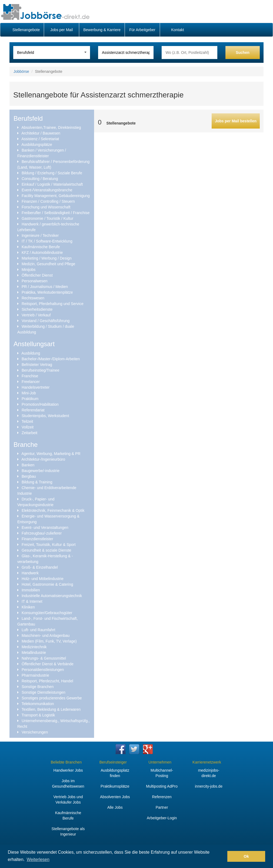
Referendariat (33, 410)
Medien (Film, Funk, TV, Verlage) (49, 641)
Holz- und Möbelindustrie (43, 579)
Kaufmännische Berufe (41, 247)
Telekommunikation (38, 704)
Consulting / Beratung (40, 179)
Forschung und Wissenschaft (46, 207)
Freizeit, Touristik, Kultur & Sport (49, 545)
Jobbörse (21, 71)
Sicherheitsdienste (37, 309)
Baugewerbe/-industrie (41, 471)
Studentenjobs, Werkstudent (45, 416)
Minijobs (29, 270)
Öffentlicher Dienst (37, 275)
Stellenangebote (26, 30)
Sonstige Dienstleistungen (44, 692)
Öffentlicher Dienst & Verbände (48, 664)
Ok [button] (246, 856)
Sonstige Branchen (38, 687)
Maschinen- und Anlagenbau (46, 636)
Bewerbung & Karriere (102, 30)
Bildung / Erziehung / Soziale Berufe (52, 173)
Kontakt (177, 30)
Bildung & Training (37, 482)
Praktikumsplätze (115, 786)
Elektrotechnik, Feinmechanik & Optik (53, 510)
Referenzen (162, 797)
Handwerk (30, 573)
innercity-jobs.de (209, 786)
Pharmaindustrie (35, 675)
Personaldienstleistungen (43, 670)
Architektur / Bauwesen (41, 133)
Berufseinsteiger (113, 762)
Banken (28, 465)
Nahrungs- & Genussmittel (44, 658)
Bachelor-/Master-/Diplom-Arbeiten (51, 359)
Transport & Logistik (38, 715)
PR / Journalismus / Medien (45, 287)
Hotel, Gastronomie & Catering (47, 584)
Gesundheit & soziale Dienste (46, 550)
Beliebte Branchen (66, 762)
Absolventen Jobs (115, 797)
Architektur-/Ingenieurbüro (43, 459)
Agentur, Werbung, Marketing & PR (51, 454)
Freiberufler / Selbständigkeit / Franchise (56, 213)
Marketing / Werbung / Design (47, 258)
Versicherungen (35, 732)
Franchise (30, 376)
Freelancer (31, 382)
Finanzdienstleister (37, 539)
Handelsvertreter (36, 387)
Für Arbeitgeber (142, 30)
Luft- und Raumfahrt (39, 630)
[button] (222, 856)
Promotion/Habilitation (40, 404)
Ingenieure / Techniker (40, 235)
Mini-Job (29, 393)
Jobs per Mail (61, 30)
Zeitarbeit (29, 433)
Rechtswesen (33, 298)
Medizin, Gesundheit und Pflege (48, 264)
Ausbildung (31, 353)
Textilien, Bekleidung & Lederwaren (51, 709)
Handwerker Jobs (68, 770)
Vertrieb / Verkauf (36, 315)
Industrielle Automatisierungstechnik (52, 596)
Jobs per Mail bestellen (236, 121)
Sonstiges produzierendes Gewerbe (52, 698)
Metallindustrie (34, 653)
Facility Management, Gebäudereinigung (56, 196)
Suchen (243, 53)
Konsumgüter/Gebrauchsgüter (47, 613)
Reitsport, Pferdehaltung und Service (53, 304)
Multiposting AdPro (162, 786)
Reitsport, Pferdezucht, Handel (47, 681)
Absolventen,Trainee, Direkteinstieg (51, 127)
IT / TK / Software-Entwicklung (47, 241)
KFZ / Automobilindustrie (42, 253)
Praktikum (30, 399)
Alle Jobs (115, 807)
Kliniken (28, 607)
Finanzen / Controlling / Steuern (48, 201)
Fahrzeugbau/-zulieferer (42, 533)
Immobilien (31, 590)
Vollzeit (28, 427)
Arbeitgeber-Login (162, 818)
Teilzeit (27, 421)
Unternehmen (160, 762)
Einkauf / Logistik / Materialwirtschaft (52, 184)
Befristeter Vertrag (37, 365)
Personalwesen (35, 281)
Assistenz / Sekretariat (40, 139)
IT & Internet (32, 601)
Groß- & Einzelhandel (40, 567)
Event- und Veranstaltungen (45, 528)
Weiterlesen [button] (38, 859)
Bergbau (29, 476)
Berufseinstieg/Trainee (41, 370)
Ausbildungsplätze (37, 145)
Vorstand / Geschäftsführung (46, 321)
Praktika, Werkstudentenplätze (47, 292)
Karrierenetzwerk (207, 762)
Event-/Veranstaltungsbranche (47, 190)
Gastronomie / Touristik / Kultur (47, 218)
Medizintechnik (34, 647)
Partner (162, 807)
